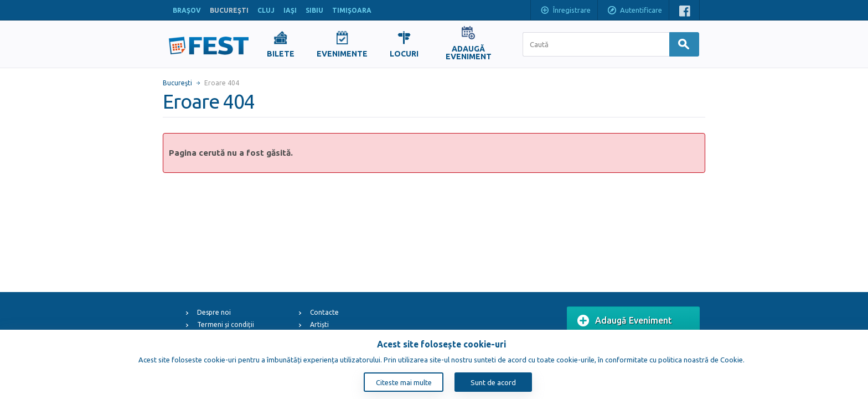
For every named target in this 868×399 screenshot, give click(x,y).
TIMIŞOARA (352, 10)
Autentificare (634, 11)
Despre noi (214, 312)
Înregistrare (565, 11)
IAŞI (290, 10)
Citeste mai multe (404, 382)
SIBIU (314, 10)
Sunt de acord (493, 382)
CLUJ (266, 10)
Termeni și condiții (226, 324)
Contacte (324, 312)
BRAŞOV (187, 10)
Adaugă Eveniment (625, 321)
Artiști (319, 324)
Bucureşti (177, 83)
